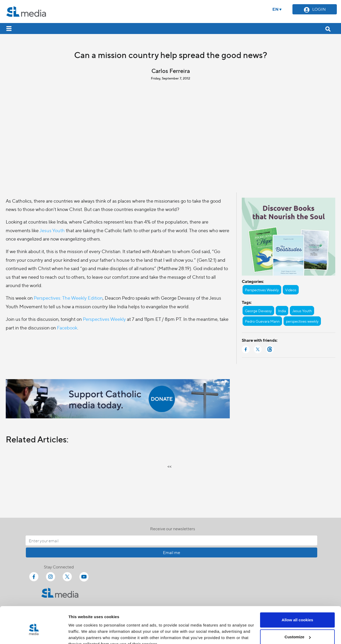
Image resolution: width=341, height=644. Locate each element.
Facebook (67, 327)
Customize (298, 612)
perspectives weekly (302, 321)
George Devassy (258, 311)
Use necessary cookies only (297, 629)
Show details (81, 634)
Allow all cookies (298, 595)
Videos (291, 290)
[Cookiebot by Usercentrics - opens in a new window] (34, 634)
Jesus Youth (52, 230)
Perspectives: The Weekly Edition (68, 298)
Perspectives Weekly (104, 319)
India (282, 311)
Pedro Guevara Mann (262, 321)
